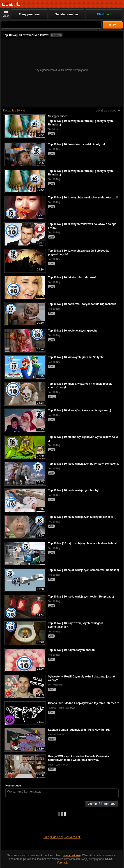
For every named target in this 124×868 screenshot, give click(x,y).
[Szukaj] (51, 25)
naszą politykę (71, 855)
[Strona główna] (11, 4)
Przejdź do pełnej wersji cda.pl (62, 837)
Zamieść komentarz (102, 804)
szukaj (113, 25)
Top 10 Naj (18, 111)
